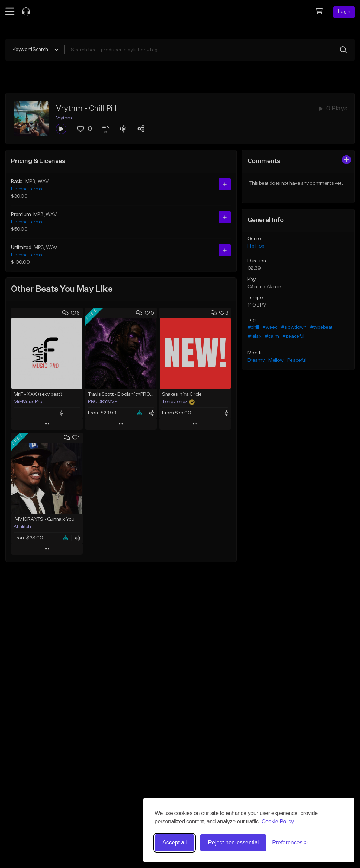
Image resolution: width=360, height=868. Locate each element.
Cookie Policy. (278, 821)
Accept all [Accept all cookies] (175, 843)
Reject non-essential (233, 843)
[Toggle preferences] (290, 843)
